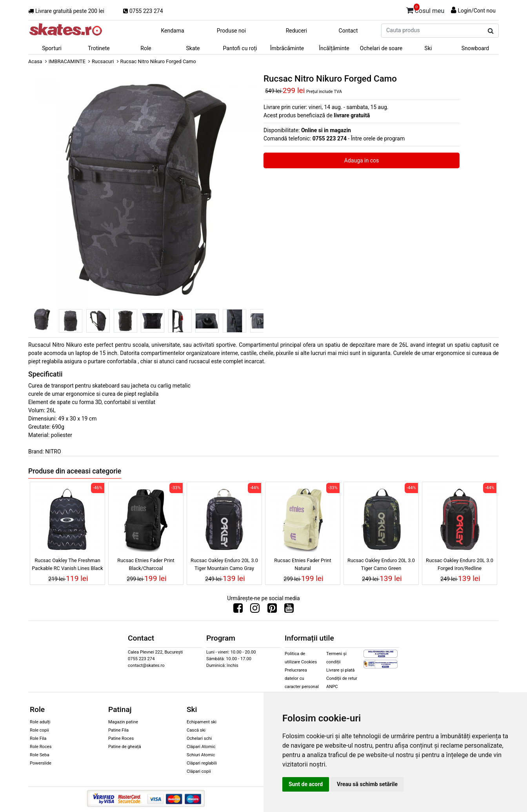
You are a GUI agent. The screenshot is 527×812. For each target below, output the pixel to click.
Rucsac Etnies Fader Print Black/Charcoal (146, 564)
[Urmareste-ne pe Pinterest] (272, 610)
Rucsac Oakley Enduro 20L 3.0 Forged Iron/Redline (460, 564)
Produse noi (231, 31)
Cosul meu (425, 9)
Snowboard (475, 48)
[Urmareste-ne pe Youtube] (289, 610)
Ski (428, 48)
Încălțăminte (334, 48)
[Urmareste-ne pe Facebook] (238, 610)
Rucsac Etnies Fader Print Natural (303, 564)
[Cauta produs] (491, 31)
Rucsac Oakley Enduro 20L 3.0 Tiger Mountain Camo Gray (224, 564)
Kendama (172, 31)
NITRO (53, 452)
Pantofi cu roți (240, 48)
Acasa (35, 61)
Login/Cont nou (477, 11)
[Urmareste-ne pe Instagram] (255, 610)
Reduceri (297, 31)
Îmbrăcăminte (287, 48)
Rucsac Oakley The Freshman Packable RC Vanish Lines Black (67, 564)
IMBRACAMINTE (67, 61)
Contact (348, 31)
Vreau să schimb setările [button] (367, 784)
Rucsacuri (103, 61)
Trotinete (99, 48)
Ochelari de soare (381, 48)
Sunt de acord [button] (306, 784)
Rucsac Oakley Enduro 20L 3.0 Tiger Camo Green (381, 564)
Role (146, 48)
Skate (193, 48)
